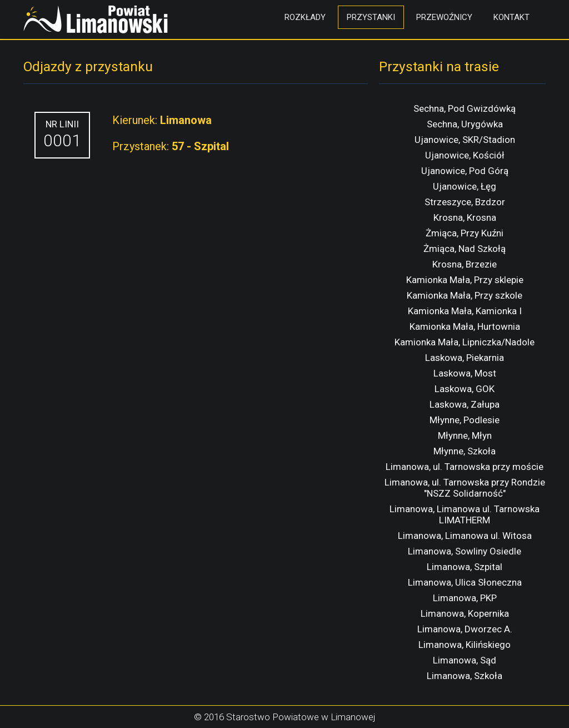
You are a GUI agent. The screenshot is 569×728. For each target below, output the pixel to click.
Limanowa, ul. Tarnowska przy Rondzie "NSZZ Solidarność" (465, 488)
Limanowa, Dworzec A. (465, 629)
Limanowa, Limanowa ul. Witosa (465, 536)
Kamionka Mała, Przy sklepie (465, 280)
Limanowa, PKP (465, 598)
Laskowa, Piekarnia (465, 358)
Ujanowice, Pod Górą (465, 171)
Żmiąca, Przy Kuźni (465, 233)
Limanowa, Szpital (465, 567)
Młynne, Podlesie (465, 420)
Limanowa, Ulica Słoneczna (465, 582)
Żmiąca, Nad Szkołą (465, 249)
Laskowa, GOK (465, 389)
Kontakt (511, 17)
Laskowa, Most (465, 373)
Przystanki (371, 17)
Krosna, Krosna (465, 217)
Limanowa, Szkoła (465, 676)
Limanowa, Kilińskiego (465, 645)
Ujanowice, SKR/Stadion (465, 140)
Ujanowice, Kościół (465, 155)
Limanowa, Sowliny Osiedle (465, 551)
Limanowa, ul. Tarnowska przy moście (465, 467)
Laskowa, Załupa (465, 404)
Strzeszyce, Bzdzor (465, 202)
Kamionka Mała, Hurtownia (465, 326)
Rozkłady (305, 17)
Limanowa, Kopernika (465, 613)
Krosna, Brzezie (465, 264)
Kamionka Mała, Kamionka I (465, 311)
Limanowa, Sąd (465, 660)
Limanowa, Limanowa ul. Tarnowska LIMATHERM (465, 514)
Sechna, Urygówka (465, 124)
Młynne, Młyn (465, 435)
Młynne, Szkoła (465, 451)
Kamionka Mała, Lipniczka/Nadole (465, 342)
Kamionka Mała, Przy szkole (465, 295)
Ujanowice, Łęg (465, 186)
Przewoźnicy (444, 17)
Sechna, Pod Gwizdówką (465, 108)
